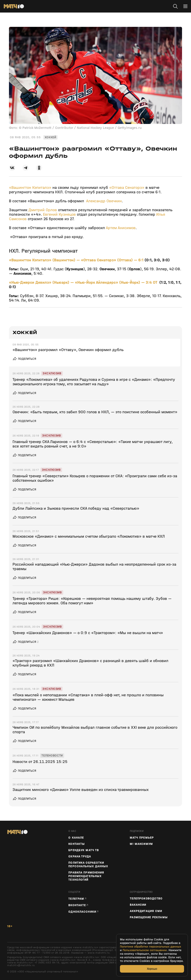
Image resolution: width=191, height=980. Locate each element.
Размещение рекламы (149, 917)
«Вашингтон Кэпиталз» (30, 188)
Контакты (77, 844)
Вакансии (138, 905)
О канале (76, 838)
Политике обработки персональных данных (151, 947)
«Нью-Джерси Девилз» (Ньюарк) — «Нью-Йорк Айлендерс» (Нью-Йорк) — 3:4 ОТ (84, 282)
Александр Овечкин (104, 201)
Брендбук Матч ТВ (84, 850)
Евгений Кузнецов (59, 214)
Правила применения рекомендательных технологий (86, 876)
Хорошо (152, 969)
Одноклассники (82, 912)
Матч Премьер (142, 838)
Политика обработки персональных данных (88, 865)
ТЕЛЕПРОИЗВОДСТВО (146, 899)
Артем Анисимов (121, 228)
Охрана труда (80, 856)
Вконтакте (77, 905)
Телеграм (76, 899)
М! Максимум (141, 844)
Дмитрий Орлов (43, 210)
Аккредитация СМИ (146, 911)
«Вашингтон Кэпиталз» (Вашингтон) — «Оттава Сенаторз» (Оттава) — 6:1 (77, 260)
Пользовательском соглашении (145, 950)
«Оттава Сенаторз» (127, 188)
